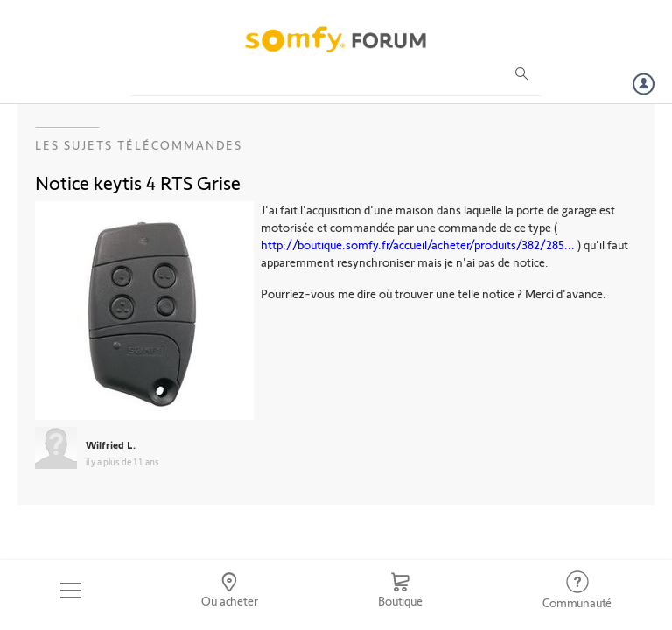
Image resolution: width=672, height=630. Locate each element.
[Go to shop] (400, 591)
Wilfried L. (111, 444)
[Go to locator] (230, 591)
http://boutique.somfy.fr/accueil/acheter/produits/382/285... (418, 245)
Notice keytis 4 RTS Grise (138, 182)
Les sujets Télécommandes (139, 145)
